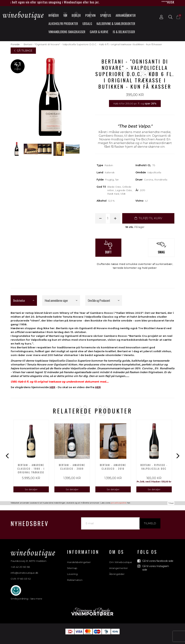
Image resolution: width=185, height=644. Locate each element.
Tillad (171, 642)
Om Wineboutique (121, 558)
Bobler (76, 15)
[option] (31, 456)
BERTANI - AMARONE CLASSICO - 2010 (113, 467)
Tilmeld (150, 519)
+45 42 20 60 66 (20, 563)
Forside (15, 44)
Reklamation (75, 576)
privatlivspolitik (119, 642)
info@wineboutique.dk (24, 569)
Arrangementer (126, 15)
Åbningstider (117, 570)
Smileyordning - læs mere (26, 595)
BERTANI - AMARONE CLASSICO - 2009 (72, 467)
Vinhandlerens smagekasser (67, 32)
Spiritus (106, 15)
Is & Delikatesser (124, 32)
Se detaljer (31, 489)
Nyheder (54, 15)
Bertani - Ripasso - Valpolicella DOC (154, 467)
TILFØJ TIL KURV (148, 218)
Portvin (90, 15)
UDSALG (87, 24)
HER (52, 387)
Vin (65, 15)
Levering (72, 570)
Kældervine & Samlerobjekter (116, 24)
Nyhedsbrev (30, 519)
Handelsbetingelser (79, 558)
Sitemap (72, 564)
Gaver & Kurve (99, 32)
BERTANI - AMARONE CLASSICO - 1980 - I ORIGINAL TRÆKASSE (31, 469)
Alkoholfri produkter (63, 24)
